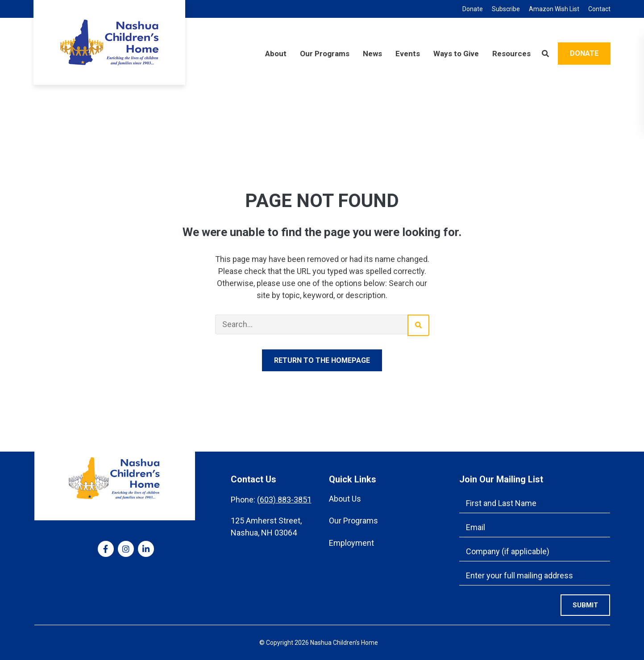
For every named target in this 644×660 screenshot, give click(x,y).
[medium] (106, 549)
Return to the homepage (322, 360)
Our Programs (353, 521)
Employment (351, 543)
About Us (345, 499)
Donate (584, 53)
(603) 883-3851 (284, 500)
